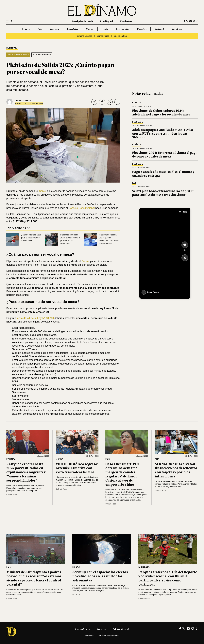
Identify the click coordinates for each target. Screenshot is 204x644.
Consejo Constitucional (82, 208)
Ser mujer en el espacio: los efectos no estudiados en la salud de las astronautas (100, 576)
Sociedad (159, 29)
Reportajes (73, 29)
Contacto (101, 629)
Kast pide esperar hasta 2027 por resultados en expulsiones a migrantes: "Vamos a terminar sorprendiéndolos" (26, 472)
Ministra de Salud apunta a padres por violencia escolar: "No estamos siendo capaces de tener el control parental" (34, 578)
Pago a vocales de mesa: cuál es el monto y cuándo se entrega (163, 173)
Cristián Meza (12, 495)
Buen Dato (177, 29)
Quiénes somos (82, 629)
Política (26, 29)
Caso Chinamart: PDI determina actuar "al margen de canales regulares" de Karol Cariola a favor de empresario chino (122, 474)
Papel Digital (107, 21)
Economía (55, 29)
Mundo (105, 29)
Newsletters (126, 21)
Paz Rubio (76, 595)
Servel (43, 191)
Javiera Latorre (23, 100)
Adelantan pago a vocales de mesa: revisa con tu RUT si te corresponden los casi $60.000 (163, 133)
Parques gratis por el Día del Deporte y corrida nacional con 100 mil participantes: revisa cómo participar (168, 578)
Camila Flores (103, 36)
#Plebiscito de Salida (18, 55)
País (40, 29)
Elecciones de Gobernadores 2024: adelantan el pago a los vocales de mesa (161, 112)
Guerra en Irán (120, 36)
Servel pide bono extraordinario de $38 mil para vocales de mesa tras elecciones (164, 193)
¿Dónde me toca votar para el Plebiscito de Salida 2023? (31, 238)
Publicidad (90, 636)
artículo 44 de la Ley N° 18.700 (35, 318)
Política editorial (121, 629)
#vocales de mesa (42, 55)
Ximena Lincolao (85, 36)
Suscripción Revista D (82, 21)
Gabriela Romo (62, 489)
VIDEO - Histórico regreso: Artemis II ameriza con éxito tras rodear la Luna (77, 468)
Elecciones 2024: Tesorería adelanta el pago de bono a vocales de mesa (165, 154)
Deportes (142, 29)
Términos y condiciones (109, 636)
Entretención (123, 29)
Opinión (90, 29)
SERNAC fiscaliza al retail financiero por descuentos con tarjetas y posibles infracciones (176, 470)
